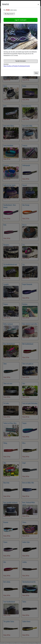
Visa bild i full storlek (20, 61)
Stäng (36, 73)
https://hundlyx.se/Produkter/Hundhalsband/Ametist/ (17, 66)
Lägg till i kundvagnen (20, 20)
